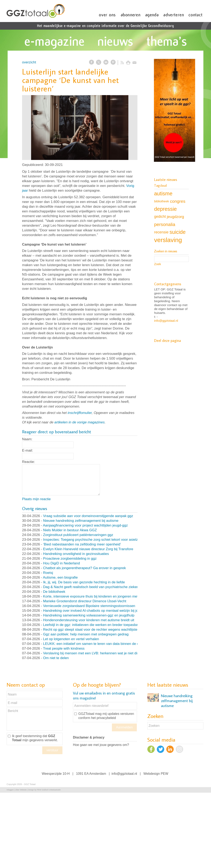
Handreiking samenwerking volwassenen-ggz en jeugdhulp (89, 615)
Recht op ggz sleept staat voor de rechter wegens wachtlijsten (91, 630)
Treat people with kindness (64, 648)
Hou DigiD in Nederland (62, 563)
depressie (165, 209)
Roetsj (48, 573)
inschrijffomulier (80, 413)
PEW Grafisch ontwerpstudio (49, 790)
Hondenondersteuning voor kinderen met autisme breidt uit (89, 620)
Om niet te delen (56, 658)
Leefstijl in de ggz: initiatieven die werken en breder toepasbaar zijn (95, 625)
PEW (164, 774)
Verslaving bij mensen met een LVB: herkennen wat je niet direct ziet (96, 653)
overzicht (29, 62)
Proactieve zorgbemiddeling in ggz (70, 559)
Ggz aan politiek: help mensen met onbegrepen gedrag (86, 634)
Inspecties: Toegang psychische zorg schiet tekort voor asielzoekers (96, 540)
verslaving (168, 240)
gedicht (160, 217)
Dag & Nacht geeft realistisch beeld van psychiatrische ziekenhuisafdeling (100, 587)
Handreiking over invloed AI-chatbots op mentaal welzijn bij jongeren (96, 611)
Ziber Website (21, 790)
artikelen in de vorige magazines (80, 422)
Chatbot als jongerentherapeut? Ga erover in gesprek (84, 568)
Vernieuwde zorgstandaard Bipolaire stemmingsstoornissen (89, 606)
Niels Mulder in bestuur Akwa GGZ (70, 530)
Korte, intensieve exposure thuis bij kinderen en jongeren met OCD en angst (102, 596)
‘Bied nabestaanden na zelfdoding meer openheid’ (82, 544)
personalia (165, 224)
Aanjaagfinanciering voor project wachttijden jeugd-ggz (85, 525)
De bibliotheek (54, 592)
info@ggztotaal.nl (166, 321)
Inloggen (10, 790)
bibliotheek (162, 201)
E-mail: (28, 450)
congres (178, 201)
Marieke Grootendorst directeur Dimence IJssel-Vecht (85, 601)
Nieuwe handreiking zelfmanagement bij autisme (81, 521)
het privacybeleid (103, 718)
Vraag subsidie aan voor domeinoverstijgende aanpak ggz (88, 516)
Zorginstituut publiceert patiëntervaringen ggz (78, 535)
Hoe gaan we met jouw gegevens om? (101, 745)
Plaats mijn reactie (36, 499)
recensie (161, 232)
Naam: (27, 439)
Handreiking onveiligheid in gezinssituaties (76, 554)
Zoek (158, 264)
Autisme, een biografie (60, 577)
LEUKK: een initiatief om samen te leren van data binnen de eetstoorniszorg (102, 644)
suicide (178, 232)
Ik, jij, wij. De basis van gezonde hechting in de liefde (84, 582)
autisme (163, 193)
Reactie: (28, 462)
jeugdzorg (176, 217)
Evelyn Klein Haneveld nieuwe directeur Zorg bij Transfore (88, 549)
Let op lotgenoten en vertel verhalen (71, 639)
